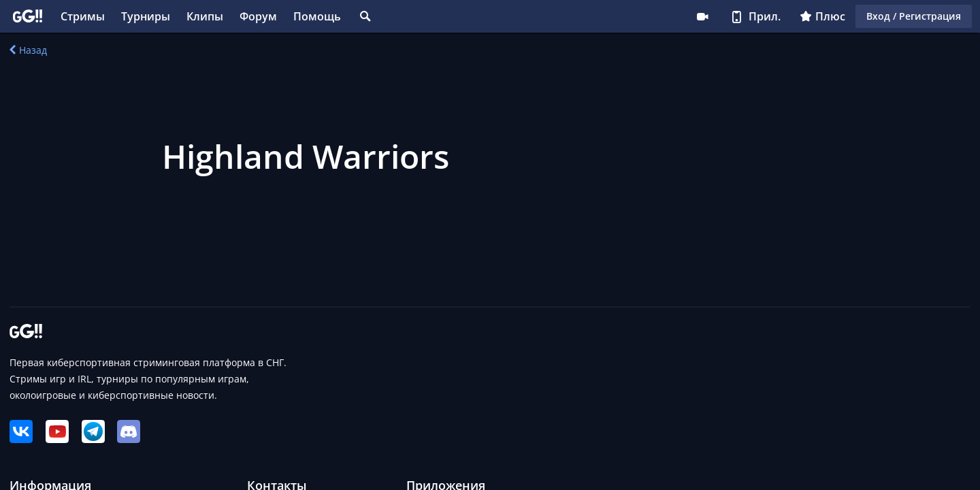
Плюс (822, 16)
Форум (258, 16)
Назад (28, 50)
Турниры (146, 16)
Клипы (205, 16)
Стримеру (702, 16)
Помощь (317, 16)
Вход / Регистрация (914, 16)
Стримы (83, 16)
